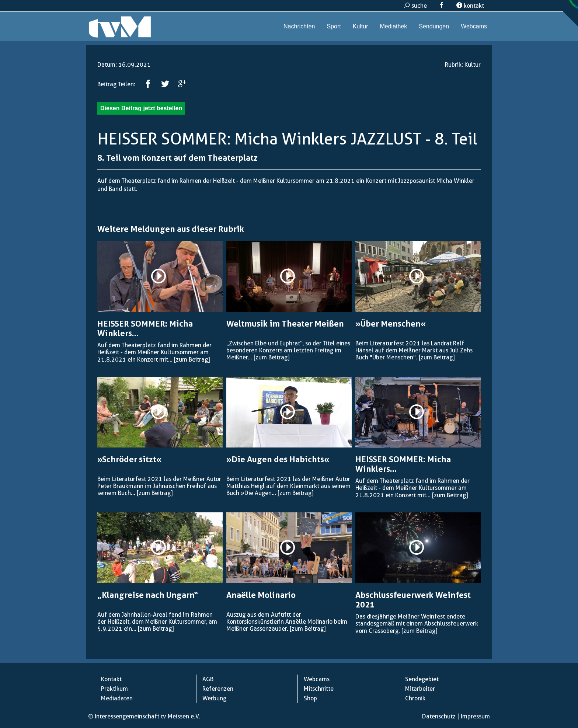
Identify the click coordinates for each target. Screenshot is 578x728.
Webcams (474, 26)
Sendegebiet (422, 679)
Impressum (475, 716)
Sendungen (434, 26)
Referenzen (218, 689)
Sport (334, 26)
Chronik (415, 698)
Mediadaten (117, 698)
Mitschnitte (319, 689)
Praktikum (114, 689)
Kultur (361, 26)
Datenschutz (439, 716)
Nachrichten (299, 26)
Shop (310, 698)
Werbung (214, 698)
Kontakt (111, 679)
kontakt (470, 6)
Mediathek (393, 26)
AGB (208, 679)
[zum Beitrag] (192, 360)
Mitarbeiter (420, 689)
